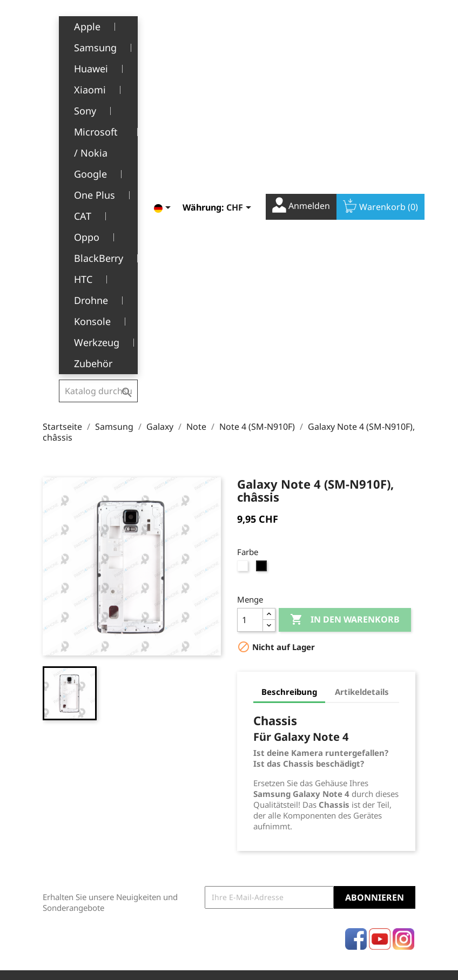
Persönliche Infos (268, 726)
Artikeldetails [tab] (362, 416)
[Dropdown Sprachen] (155, 25)
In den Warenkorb (345, 344)
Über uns (165, 782)
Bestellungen (261, 743)
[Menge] (250, 344)
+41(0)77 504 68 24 (80, 806)
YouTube (380, 663)
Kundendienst (174, 798)
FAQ (155, 815)
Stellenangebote (178, 832)
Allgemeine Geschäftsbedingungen (191, 760)
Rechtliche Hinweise (167, 732)
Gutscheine (258, 792)
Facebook (356, 663)
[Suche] (99, 24)
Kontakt (162, 849)
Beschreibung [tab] (289, 416)
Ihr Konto (265, 710)
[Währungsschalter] (231, 25)
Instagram (403, 663)
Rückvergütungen (270, 759)
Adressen (254, 776)
